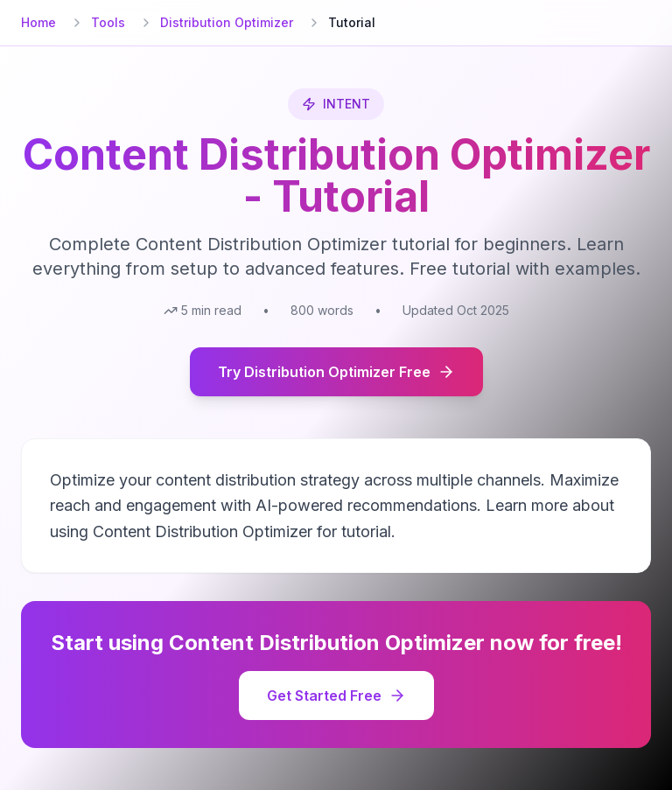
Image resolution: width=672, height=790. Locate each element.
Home (38, 22)
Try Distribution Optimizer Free (336, 372)
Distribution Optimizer (227, 22)
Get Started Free (336, 696)
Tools (108, 22)
